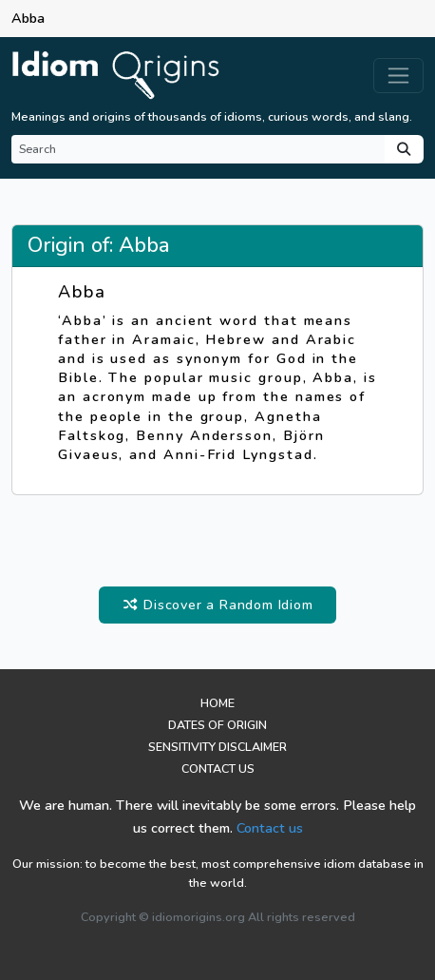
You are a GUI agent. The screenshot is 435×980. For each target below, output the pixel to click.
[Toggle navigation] (398, 76)
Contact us (270, 828)
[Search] (198, 149)
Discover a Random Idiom (217, 605)
